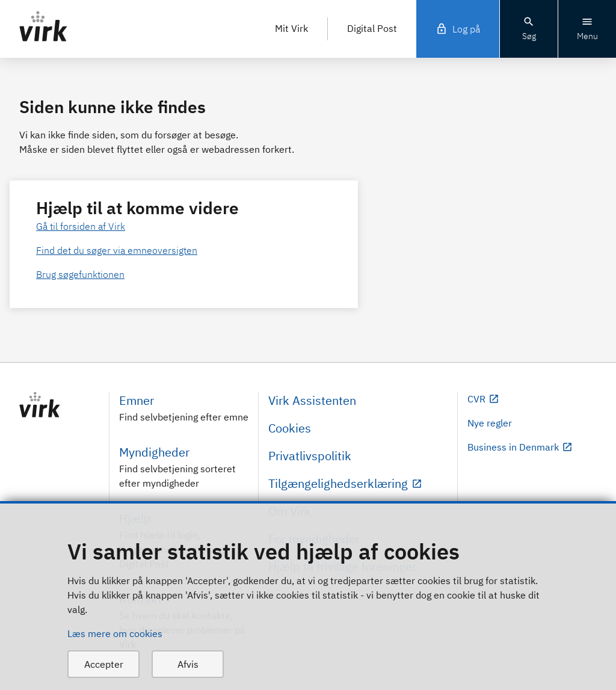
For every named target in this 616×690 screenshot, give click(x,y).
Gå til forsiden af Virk (81, 226)
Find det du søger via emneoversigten (117, 250)
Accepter (104, 664)
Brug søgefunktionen (80, 274)
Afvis (188, 664)
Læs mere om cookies (115, 633)
